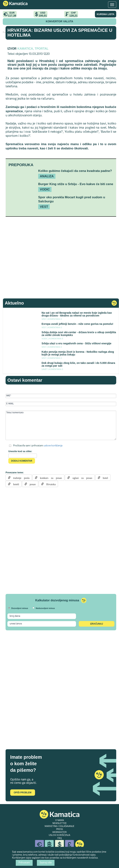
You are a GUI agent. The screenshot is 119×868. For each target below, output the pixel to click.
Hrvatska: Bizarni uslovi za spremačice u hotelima (60, 33)
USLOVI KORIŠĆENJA (59, 835)
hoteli (15, 484)
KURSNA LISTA (106, 14)
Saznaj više (46, 863)
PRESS (59, 829)
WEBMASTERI (59, 832)
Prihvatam (24, 863)
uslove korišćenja (53, 446)
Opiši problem (23, 793)
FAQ (60, 838)
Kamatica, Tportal (33, 49)
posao (31, 484)
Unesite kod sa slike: (20, 451)
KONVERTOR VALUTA (59, 21)
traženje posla (20, 478)
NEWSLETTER (59, 823)
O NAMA (60, 820)
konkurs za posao (50, 478)
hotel (104, 478)
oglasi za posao (81, 478)
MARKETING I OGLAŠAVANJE (59, 826)
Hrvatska (50, 484)
